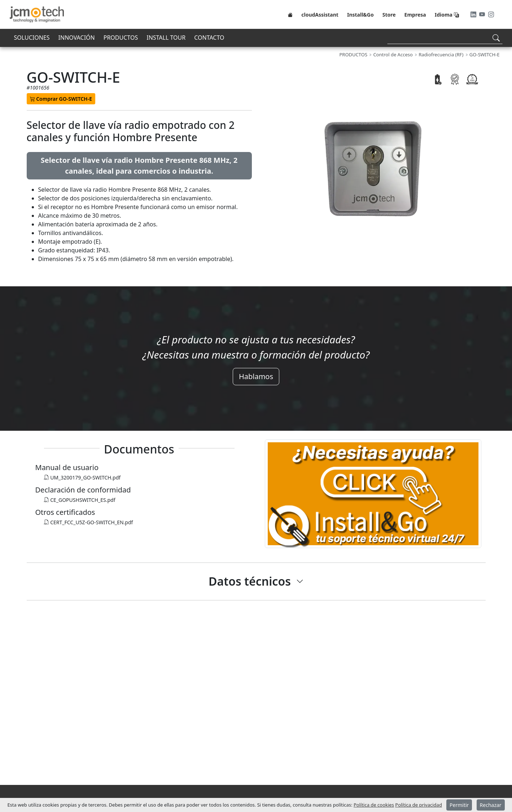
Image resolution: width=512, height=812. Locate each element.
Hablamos (256, 376)
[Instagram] (491, 14)
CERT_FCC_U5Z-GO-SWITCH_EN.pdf (89, 522)
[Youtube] (483, 14)
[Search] (445, 38)
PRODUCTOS (121, 38)
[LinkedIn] (474, 14)
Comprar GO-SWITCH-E (61, 99)
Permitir (459, 805)
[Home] (290, 14)
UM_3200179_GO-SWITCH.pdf (82, 477)
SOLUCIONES (32, 38)
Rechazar (491, 805)
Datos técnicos (250, 581)
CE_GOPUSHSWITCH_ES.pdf (80, 500)
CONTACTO (209, 38)
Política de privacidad (419, 805)
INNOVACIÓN (77, 38)
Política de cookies (374, 805)
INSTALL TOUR (166, 38)
